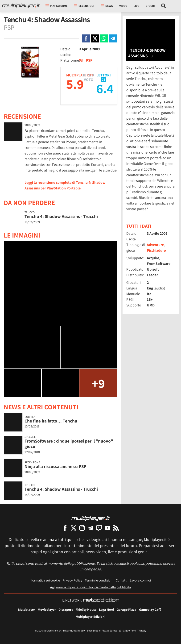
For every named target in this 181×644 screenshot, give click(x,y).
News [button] (107, 6)
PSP (89, 60)
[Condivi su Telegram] (113, 38)
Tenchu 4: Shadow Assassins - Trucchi (61, 216)
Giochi (150, 6)
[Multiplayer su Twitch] (99, 528)
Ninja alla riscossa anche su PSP (55, 466)
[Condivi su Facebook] (86, 38)
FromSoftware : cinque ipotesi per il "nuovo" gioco (69, 444)
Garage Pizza (127, 609)
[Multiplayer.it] (21, 6)
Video (123, 6)
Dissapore (66, 609)
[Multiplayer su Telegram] (90, 528)
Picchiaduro (156, 250)
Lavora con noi (140, 580)
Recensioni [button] (84, 6)
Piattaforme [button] (57, 6)
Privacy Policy (72, 580)
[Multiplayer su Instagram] (82, 528)
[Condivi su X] (95, 38)
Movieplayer (47, 609)
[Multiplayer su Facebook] (65, 528)
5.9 (75, 84)
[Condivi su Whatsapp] (104, 38)
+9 (98, 383)
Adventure (155, 245)
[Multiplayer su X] (74, 528)
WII (82, 60)
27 (103, 80)
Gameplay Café (150, 609)
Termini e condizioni (99, 580)
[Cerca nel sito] (164, 6)
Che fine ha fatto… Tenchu (51, 421)
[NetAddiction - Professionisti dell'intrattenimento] (101, 600)
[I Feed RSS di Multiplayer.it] (116, 528)
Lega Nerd (107, 609)
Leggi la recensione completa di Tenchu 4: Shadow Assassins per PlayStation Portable (65, 185)
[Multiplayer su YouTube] (107, 528)
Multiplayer (27, 609)
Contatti (121, 580)
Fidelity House (86, 609)
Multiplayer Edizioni (90, 617)
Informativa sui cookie (44, 580)
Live (136, 6)
